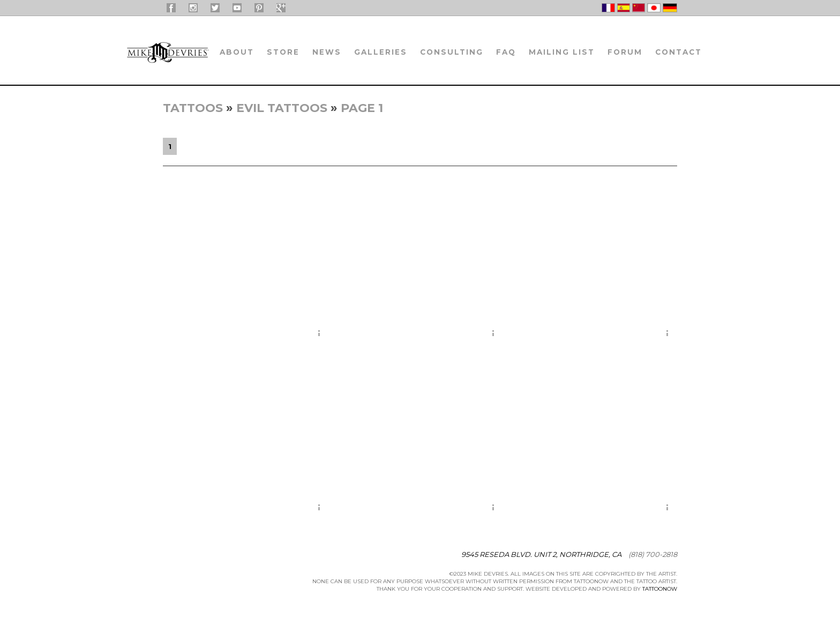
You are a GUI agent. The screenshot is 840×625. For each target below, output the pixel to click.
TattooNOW (660, 589)
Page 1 (362, 108)
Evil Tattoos (282, 108)
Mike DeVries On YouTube (237, 8)
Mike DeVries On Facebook (171, 8)
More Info (322, 336)
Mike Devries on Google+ (281, 8)
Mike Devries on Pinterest (259, 8)
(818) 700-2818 (653, 554)
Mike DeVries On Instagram (193, 8)
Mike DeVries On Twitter (215, 8)
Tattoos (193, 108)
